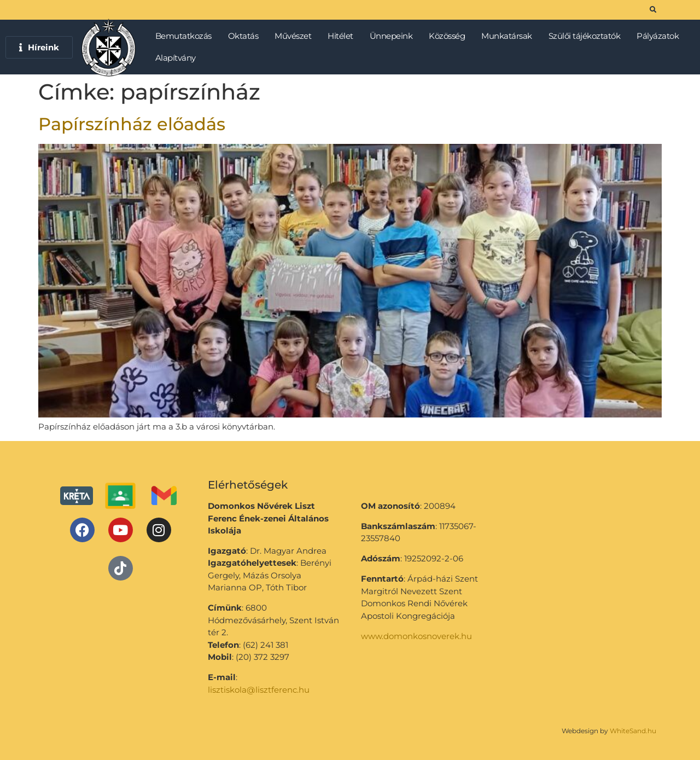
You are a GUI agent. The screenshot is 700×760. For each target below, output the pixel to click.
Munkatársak (509, 36)
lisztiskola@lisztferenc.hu (259, 690)
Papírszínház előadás (132, 124)
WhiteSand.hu (633, 731)
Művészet (296, 36)
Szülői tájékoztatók (587, 36)
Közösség (450, 36)
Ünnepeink (394, 36)
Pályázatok (660, 36)
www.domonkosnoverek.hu (416, 636)
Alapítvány (176, 58)
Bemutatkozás (186, 36)
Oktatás (246, 36)
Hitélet (343, 36)
